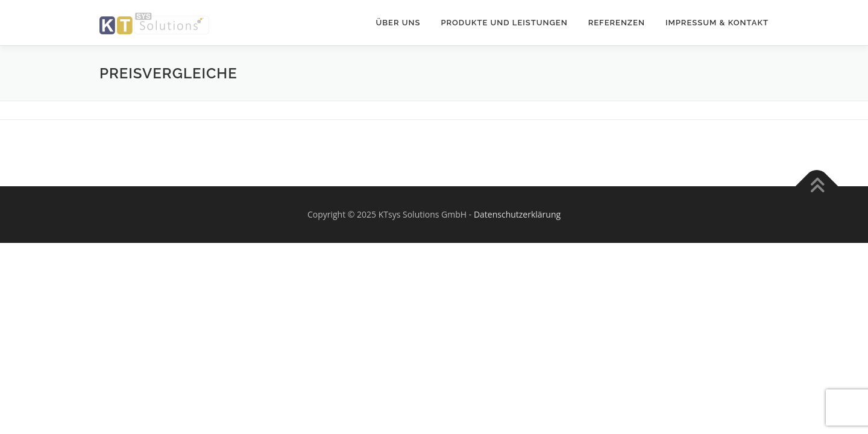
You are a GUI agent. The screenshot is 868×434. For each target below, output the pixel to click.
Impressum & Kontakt (717, 23)
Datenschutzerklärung (517, 214)
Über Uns (398, 23)
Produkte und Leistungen (504, 23)
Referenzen (617, 23)
